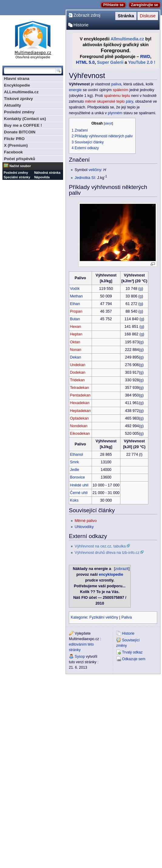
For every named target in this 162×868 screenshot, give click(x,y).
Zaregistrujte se (145, 5)
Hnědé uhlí (79, 485)
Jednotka (83, 178)
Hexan (76, 327)
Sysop (80, 657)
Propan (76, 311)
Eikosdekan (80, 434)
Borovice (78, 477)
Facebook (13, 152)
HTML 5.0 (85, 62)
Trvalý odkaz (132, 652)
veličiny (95, 170)
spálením (121, 90)
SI (93, 178)
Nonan (76, 350)
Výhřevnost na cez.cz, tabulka (100, 546)
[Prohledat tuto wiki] (30, 70)
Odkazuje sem (134, 659)
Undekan (78, 365)
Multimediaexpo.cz (33, 39)
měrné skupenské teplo (105, 101)
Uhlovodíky (84, 527)
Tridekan (78, 380)
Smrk (75, 462)
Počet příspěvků (20, 159)
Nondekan (79, 426)
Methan (76, 296)
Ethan (75, 304)
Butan (75, 319)
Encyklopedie (17, 85)
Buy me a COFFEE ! (23, 125)
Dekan (76, 357)
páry (130, 101)
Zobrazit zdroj (87, 15)
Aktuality (12, 105)
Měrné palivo (86, 521)
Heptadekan (80, 411)
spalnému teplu (117, 96)
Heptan (76, 334)
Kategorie (79, 617)
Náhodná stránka (47, 173)
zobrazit (122, 569)
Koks (74, 500)
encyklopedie (111, 575)
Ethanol (77, 455)
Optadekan (79, 418)
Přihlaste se (113, 5)
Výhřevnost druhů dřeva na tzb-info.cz (107, 553)
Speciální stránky (17, 177)
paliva (116, 84)
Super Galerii (110, 62)
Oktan (75, 342)
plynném (115, 113)
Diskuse (148, 16)
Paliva (127, 617)
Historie (81, 25)
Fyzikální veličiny (104, 617)
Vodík (75, 289)
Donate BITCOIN (20, 132)
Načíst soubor (20, 166)
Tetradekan (80, 388)
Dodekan (78, 372)
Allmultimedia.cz (127, 39)
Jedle (75, 470)
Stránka (126, 16)
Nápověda (42, 177)
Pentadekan (80, 395)
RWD (145, 57)
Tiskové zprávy (18, 99)
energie (75, 90)
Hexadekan (80, 403)
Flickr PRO (14, 139)
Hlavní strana (17, 79)
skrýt (108, 123)
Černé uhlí (79, 493)
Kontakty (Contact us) (25, 119)
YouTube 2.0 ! (142, 62)
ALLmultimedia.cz (21, 92)
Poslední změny (19, 112)
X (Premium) (16, 145)
